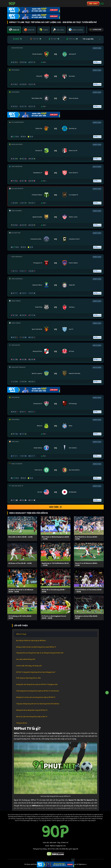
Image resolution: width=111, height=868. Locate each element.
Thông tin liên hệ (22, 723)
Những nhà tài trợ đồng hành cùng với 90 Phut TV (32, 710)
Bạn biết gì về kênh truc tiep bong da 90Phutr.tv (31, 641)
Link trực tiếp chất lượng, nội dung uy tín (29, 666)
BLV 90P (54, 39)
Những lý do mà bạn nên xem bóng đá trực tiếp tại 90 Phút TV (36, 697)
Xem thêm (55, 507)
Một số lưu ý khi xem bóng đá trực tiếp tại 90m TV (32, 717)
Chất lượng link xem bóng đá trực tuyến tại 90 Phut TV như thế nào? (38, 691)
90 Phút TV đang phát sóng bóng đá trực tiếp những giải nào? (36, 672)
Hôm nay (72, 39)
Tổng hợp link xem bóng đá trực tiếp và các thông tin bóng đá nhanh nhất (40, 653)
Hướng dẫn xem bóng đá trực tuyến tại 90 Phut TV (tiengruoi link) (37, 684)
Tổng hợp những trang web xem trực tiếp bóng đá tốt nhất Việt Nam (38, 704)
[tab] (14, 30)
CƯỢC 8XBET (93, 4)
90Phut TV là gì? (21, 634)
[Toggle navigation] (102, 4)
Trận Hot (36, 39)
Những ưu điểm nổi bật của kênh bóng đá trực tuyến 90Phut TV (36, 647)
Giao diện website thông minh (26, 659)
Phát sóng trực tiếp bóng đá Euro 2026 (28, 678)
